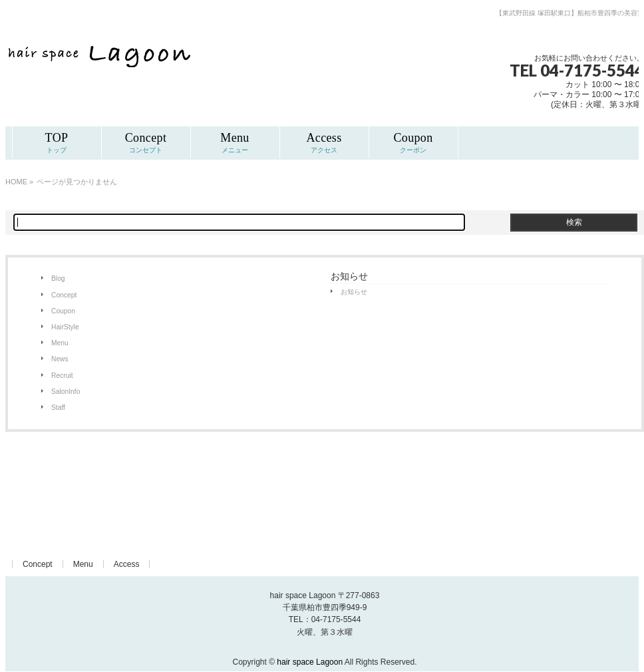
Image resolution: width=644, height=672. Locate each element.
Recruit (62, 376)
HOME (16, 182)
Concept (64, 295)
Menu (60, 343)
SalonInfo (66, 392)
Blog (58, 278)
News (60, 359)
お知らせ (354, 292)
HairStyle (65, 327)
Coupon (63, 311)
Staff (58, 408)
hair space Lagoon (310, 662)
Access (127, 564)
